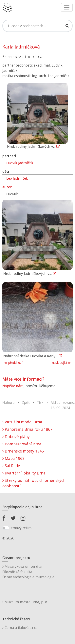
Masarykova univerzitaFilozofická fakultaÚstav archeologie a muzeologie (28, 572)
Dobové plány (16, 437)
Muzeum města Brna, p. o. (25, 602)
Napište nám (13, 386)
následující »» (61, 363)
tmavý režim (21, 528)
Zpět (26, 402)
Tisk (40, 402)
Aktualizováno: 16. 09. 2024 (63, 405)
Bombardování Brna (22, 444)
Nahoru (9, 402)
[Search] (37, 26)
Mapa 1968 (13, 458)
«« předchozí (13, 363)
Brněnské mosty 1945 (23, 451)
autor (7, 187)
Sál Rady (11, 466)
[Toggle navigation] (67, 7)
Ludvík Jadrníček (20, 163)
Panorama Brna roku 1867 (27, 429)
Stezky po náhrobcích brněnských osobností (34, 483)
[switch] (6, 528)
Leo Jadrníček (17, 178)
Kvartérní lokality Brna (24, 473)
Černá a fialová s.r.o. (20, 628)
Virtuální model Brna (22, 422)
